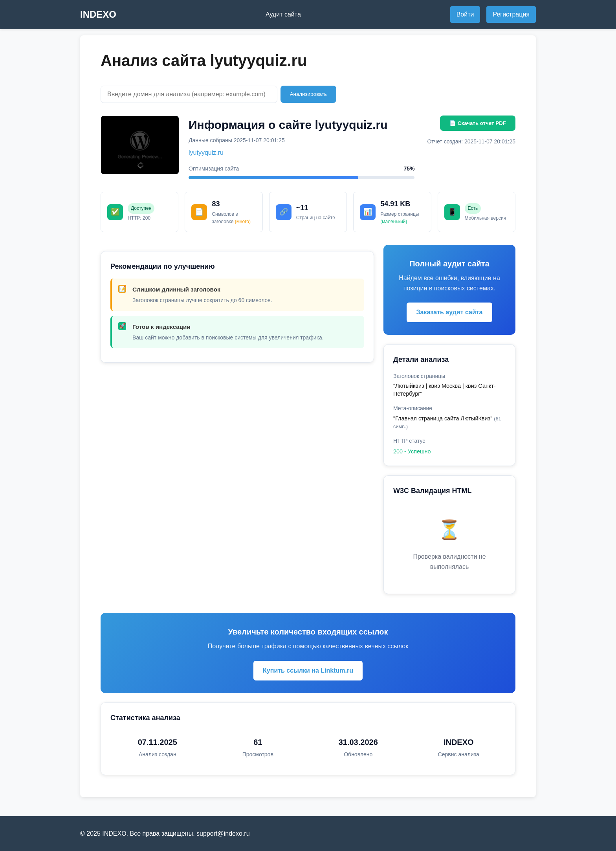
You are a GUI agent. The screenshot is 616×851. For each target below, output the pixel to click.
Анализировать (308, 94)
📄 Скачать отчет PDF (478, 123)
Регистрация (511, 14)
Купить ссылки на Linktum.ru (308, 670)
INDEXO (98, 14)
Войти (465, 14)
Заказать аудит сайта (449, 312)
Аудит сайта (283, 14)
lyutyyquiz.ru (206, 153)
